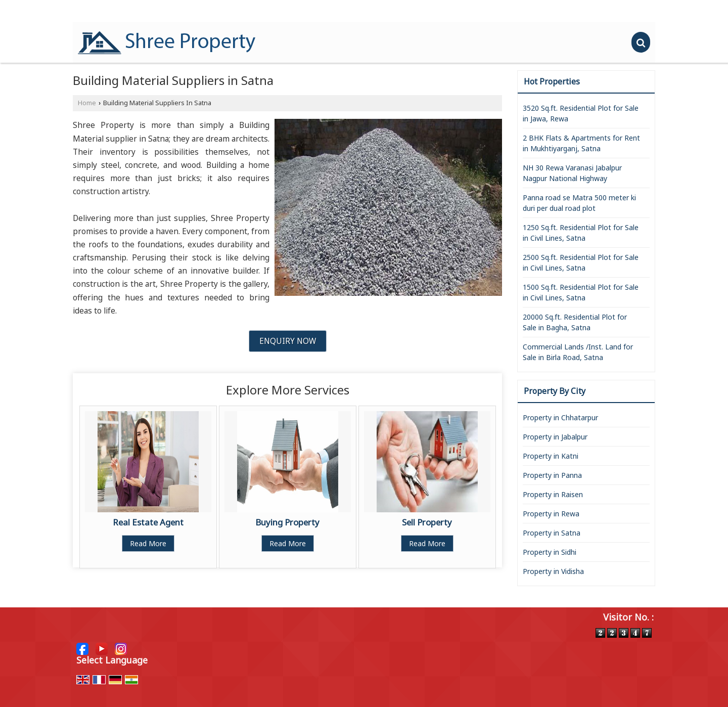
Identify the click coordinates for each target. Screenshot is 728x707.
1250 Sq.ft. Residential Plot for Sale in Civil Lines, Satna (581, 233)
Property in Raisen (553, 494)
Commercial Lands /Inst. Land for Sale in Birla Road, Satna (578, 352)
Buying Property (287, 522)
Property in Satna (552, 533)
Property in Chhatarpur (560, 417)
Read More (148, 543)
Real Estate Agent (148, 522)
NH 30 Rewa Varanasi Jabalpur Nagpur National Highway (572, 173)
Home (87, 103)
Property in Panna (552, 475)
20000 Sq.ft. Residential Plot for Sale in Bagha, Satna (575, 322)
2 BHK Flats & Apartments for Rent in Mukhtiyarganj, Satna (581, 143)
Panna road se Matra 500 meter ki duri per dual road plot (579, 203)
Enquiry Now (288, 341)
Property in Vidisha (553, 571)
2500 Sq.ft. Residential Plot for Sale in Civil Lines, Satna (581, 262)
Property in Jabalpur (555, 437)
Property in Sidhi (550, 552)
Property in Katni (551, 456)
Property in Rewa (551, 514)
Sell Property (427, 522)
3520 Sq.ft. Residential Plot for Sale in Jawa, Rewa (581, 113)
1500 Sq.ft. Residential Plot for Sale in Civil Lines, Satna (581, 292)
